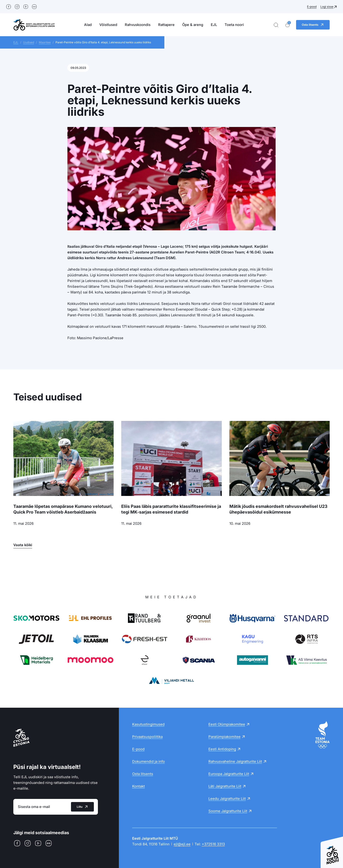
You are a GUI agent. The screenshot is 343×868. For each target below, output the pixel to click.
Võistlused (108, 25)
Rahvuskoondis (138, 25)
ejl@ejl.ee (182, 844)
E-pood (312, 7)
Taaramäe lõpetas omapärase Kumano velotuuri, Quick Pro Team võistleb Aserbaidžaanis (63, 509)
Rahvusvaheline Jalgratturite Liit (235, 761)
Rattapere (166, 25)
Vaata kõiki (23, 545)
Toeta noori (234, 25)
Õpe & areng (193, 25)
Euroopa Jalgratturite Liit (229, 774)
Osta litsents (143, 774)
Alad (88, 25)
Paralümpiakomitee (224, 737)
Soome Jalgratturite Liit (228, 811)
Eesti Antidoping (222, 749)
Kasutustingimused (148, 724)
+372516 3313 (213, 844)
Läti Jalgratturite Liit (225, 786)
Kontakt (139, 786)
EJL (214, 25)
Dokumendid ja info (149, 761)
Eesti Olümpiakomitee (227, 724)
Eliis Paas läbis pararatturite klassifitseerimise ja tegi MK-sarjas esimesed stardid (171, 509)
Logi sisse (327, 7)
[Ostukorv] (288, 25)
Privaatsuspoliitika (147, 737)
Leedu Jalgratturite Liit (227, 799)
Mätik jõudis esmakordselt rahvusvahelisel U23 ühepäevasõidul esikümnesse (278, 509)
